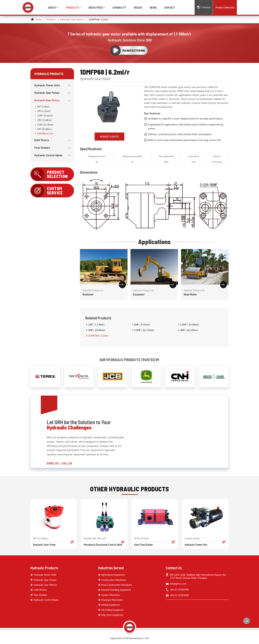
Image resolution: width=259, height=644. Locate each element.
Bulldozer (104, 292)
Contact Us (174, 568)
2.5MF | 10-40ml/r (190, 325)
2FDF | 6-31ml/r (155, 542)
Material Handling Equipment (116, 590)
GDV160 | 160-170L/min (104, 542)
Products (51, 20)
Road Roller (205, 292)
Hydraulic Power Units (47, 85)
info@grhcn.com (178, 584)
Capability (119, 7)
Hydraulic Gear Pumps (47, 93)
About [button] (52, 7)
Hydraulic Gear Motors (72, 20)
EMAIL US (53, 463)
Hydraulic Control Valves (48, 155)
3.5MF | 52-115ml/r (144, 330)
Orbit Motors (42, 140)
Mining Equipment (111, 605)
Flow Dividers (42, 148)
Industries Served (111, 568)
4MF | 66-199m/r (189, 330)
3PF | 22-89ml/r (54, 542)
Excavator (154, 292)
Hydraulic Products (44, 568)
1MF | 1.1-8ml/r (96, 325)
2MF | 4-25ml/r (142, 325)
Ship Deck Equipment (112, 615)
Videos (138, 7)
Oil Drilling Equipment (112, 610)
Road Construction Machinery (117, 585)
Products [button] (73, 7)
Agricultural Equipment (113, 575)
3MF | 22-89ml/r (97, 330)
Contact (170, 7)
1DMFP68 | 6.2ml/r (98, 336)
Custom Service (55, 191)
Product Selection (225, 7)
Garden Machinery (111, 595)
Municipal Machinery (112, 600)
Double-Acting (205, 542)
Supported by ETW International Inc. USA (130, 638)
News (153, 7)
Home (36, 20)
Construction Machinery (114, 580)
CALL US (67, 463)
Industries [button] (96, 7)
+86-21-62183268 (179, 589)
